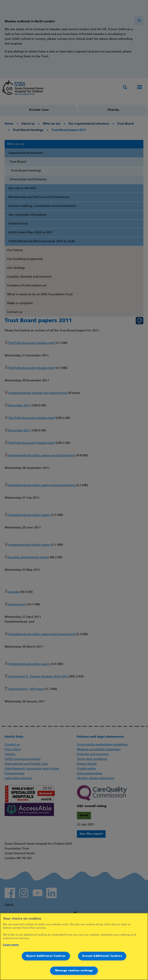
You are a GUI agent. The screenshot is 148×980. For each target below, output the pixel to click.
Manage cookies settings (74, 971)
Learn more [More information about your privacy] (11, 945)
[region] (74, 946)
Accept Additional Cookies (102, 956)
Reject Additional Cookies (46, 956)
